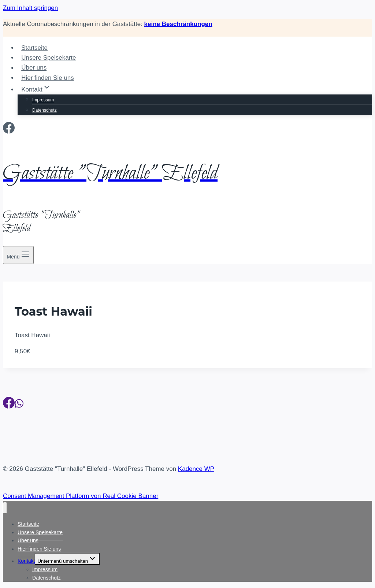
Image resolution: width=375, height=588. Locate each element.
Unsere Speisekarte (49, 58)
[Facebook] (9, 130)
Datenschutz (44, 110)
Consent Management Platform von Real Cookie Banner (81, 496)
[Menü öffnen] (18, 255)
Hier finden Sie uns (48, 78)
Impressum (43, 100)
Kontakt (26, 561)
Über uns (34, 68)
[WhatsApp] (19, 405)
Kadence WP (196, 469)
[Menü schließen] (5, 508)
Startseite (34, 48)
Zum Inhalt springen (30, 8)
